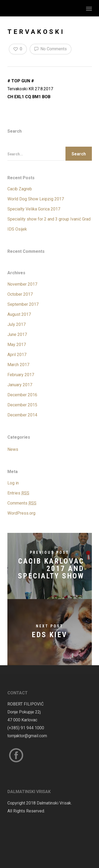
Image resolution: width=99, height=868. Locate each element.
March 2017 (18, 365)
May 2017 (17, 345)
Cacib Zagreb (20, 189)
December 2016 (22, 395)
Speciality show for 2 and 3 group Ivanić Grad (49, 219)
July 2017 (16, 324)
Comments (22, 503)
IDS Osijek (17, 229)
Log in (13, 483)
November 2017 (22, 284)
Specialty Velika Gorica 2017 (34, 209)
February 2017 (21, 375)
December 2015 (22, 405)
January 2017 (20, 385)
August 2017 (19, 314)
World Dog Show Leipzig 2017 (36, 199)
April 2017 (17, 355)
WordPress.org (21, 513)
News (13, 449)
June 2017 (17, 334)
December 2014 (22, 415)
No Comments (51, 49)
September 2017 (23, 304)
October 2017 (20, 294)
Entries (18, 493)
